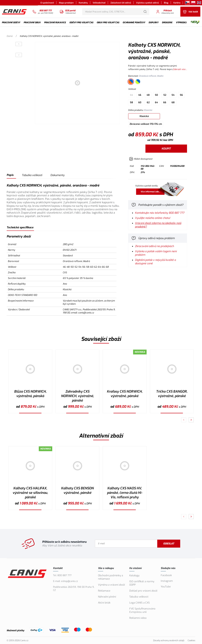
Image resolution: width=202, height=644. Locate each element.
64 (156, 102)
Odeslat (169, 544)
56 (181, 95)
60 (140, 102)
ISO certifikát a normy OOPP (142, 583)
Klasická (144, 116)
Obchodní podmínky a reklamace (110, 577)
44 (131, 95)
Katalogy (134, 575)
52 (165, 95)
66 (165, 102)
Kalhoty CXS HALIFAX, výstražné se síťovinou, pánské (30, 493)
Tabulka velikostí (32, 175)
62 (148, 102)
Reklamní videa (138, 618)
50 (156, 95)
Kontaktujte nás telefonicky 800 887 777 (160, 213)
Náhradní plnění (107, 597)
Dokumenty (57, 175)
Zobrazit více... (180, 69)
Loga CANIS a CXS (140, 603)
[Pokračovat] (191, 420)
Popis (10, 175)
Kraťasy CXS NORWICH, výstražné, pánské (125, 394)
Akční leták (104, 603)
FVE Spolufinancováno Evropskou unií (142, 610)
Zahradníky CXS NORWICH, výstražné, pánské (77, 396)
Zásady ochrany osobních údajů (169, 640)
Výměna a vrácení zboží (111, 585)
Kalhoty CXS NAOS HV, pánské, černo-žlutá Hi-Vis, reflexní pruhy (125, 493)
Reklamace (104, 591)
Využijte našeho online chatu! (153, 218)
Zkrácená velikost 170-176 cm (146, 124)
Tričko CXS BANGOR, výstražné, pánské (172, 394)
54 (173, 95)
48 (148, 95)
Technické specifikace (20, 227)
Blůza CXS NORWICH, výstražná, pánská (30, 394)
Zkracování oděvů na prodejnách (154, 246)
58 (131, 102)
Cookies (192, 640)
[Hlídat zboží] (141, 159)
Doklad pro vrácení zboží (143, 591)
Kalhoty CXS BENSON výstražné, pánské (77, 491)
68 (173, 102)
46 (140, 95)
